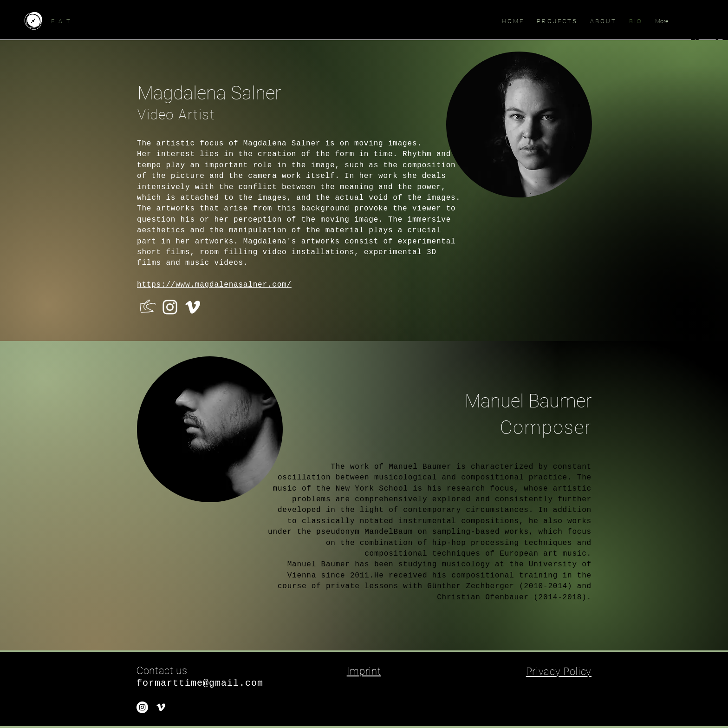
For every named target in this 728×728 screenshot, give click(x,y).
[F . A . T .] (103, 21)
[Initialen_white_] (147, 307)
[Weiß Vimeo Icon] (193, 307)
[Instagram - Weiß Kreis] (142, 707)
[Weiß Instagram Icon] (170, 307)
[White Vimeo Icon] (161, 707)
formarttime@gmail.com (200, 683)
